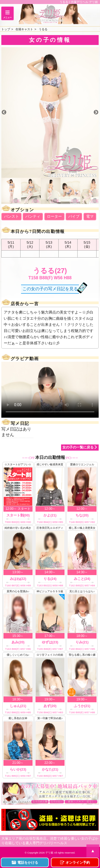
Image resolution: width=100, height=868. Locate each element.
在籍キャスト (24, 29)
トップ (6, 29)
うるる (43, 29)
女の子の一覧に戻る (78, 447)
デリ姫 (49, 853)
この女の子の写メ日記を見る (50, 289)
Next (96, 112)
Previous (4, 112)
